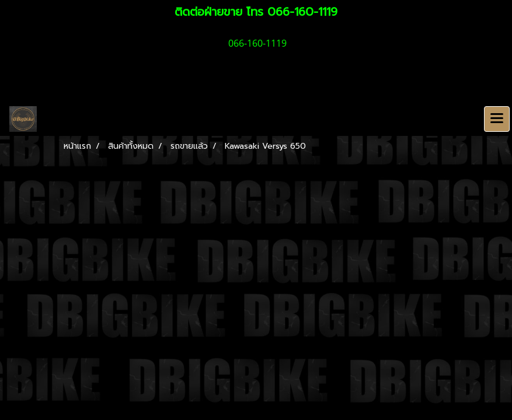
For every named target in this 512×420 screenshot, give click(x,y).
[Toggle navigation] (497, 119)
